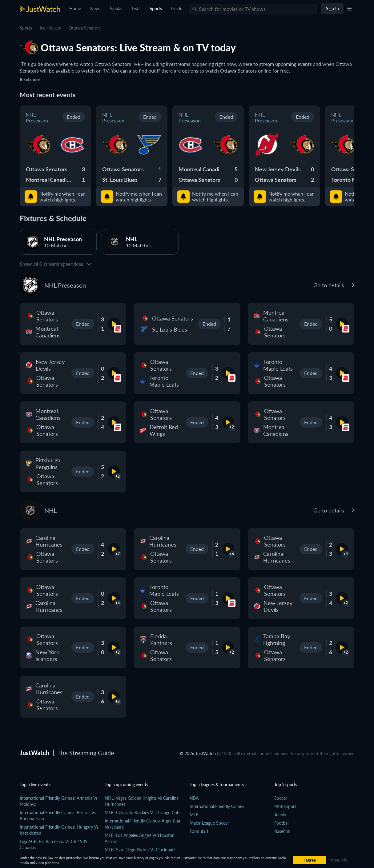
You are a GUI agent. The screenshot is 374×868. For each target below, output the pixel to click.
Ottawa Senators (85, 28)
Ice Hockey (50, 28)
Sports (26, 28)
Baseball (282, 831)
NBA (194, 798)
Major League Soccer (209, 823)
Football (282, 823)
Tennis (280, 815)
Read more (30, 80)
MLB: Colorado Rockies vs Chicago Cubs (143, 812)
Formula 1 (199, 831)
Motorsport (285, 806)
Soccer (281, 798)
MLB (194, 815)
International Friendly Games (217, 806)
